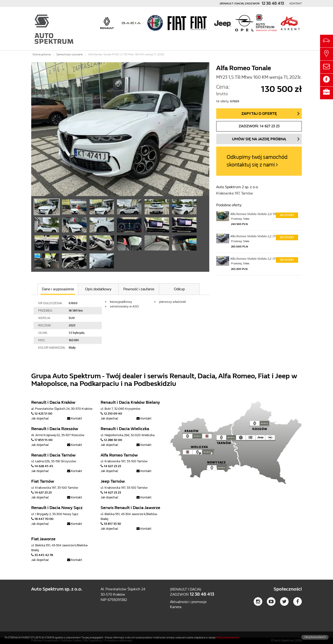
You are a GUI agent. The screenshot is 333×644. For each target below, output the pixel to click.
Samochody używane (69, 54)
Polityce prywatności (228, 638)
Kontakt (296, 3)
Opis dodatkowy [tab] (98, 289)
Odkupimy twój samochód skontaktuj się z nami (257, 161)
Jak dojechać (40, 418)
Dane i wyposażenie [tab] (58, 289)
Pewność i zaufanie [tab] (139, 289)
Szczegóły (287, 215)
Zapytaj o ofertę (259, 114)
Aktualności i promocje (188, 602)
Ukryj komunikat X (315, 637)
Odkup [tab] (179, 289)
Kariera (176, 607)
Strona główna (42, 54)
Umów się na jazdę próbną (259, 139)
